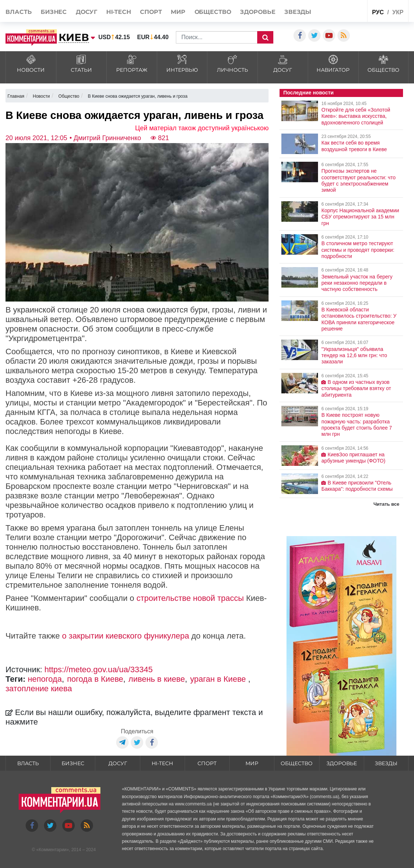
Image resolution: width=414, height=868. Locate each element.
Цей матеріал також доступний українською (202, 128)
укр (398, 12)
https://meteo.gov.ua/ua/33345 (99, 669)
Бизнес (54, 12)
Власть (19, 12)
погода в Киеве (95, 679)
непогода (45, 679)
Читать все (386, 504)
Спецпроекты (347, 10)
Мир (178, 12)
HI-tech (119, 12)
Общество (213, 12)
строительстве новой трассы (190, 598)
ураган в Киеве (219, 679)
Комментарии (53, 850)
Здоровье (258, 12)
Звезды (298, 12)
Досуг (87, 12)
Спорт (151, 12)
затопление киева (39, 689)
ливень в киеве (157, 679)
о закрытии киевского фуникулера (125, 636)
